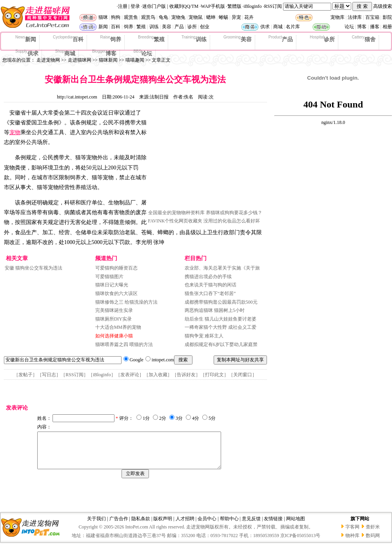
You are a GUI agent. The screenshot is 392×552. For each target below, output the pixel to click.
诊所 (192, 27)
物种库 (352, 543)
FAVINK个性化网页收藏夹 (175, 221)
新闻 (103, 27)
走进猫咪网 (80, 60)
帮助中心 (229, 526)
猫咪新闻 (108, 60)
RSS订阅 (273, 6)
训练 (154, 27)
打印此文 (214, 375)
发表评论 (130, 375)
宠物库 (338, 17)
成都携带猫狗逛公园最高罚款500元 (221, 302)
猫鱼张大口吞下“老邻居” (210, 293)
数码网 (373, 543)
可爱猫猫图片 (109, 277)
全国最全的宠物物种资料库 (176, 213)
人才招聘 (185, 526)
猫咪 (103, 17)
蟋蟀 (211, 17)
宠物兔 (178, 17)
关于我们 (96, 526)
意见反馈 (251, 526)
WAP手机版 (213, 6)
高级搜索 (383, 6)
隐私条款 (141, 526)
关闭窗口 (243, 375)
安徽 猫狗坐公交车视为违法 (34, 268)
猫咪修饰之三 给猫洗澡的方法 (126, 302)
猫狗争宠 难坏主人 (204, 336)
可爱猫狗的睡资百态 (116, 268)
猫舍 (363, 39)
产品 (179, 27)
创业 (205, 27)
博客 (362, 27)
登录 (135, 6)
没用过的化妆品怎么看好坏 (232, 221)
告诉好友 (186, 375)
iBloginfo (253, 6)
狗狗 (116, 17)
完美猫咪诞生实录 (114, 310)
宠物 (15, 132)
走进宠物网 (48, 60)
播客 (375, 27)
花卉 (249, 17)
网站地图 (296, 526)
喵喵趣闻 (135, 60)
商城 (278, 27)
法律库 (355, 17)
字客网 (352, 534)
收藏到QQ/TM (184, 6)
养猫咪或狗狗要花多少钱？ (234, 213)
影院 (387, 17)
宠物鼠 (196, 17)
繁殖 (141, 27)
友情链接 (273, 526)
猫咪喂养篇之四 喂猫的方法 (124, 344)
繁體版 (234, 6)
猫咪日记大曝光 (112, 285)
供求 (265, 27)
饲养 (129, 27)
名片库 (293, 27)
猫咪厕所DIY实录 (113, 319)
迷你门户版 (154, 6)
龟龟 (163, 17)
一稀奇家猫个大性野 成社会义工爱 (220, 327)
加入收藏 (158, 375)
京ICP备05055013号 (300, 543)
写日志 (49, 375)
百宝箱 (372, 17)
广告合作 (119, 526)
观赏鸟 (148, 17)
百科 (116, 27)
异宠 (236, 17)
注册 (123, 6)
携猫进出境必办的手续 (208, 277)
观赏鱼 (131, 17)
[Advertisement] (207, 158)
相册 (387, 27)
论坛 (349, 27)
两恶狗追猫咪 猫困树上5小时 (215, 310)
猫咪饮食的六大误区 (116, 293)
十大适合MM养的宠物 (118, 327)
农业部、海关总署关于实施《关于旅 (222, 268)
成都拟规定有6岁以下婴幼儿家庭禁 (221, 344)
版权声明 (163, 526)
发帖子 (25, 375)
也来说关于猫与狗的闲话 (211, 285)
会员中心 (207, 526)
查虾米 (373, 534)
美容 (167, 27)
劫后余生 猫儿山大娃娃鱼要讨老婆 (220, 319)
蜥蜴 (223, 17)
